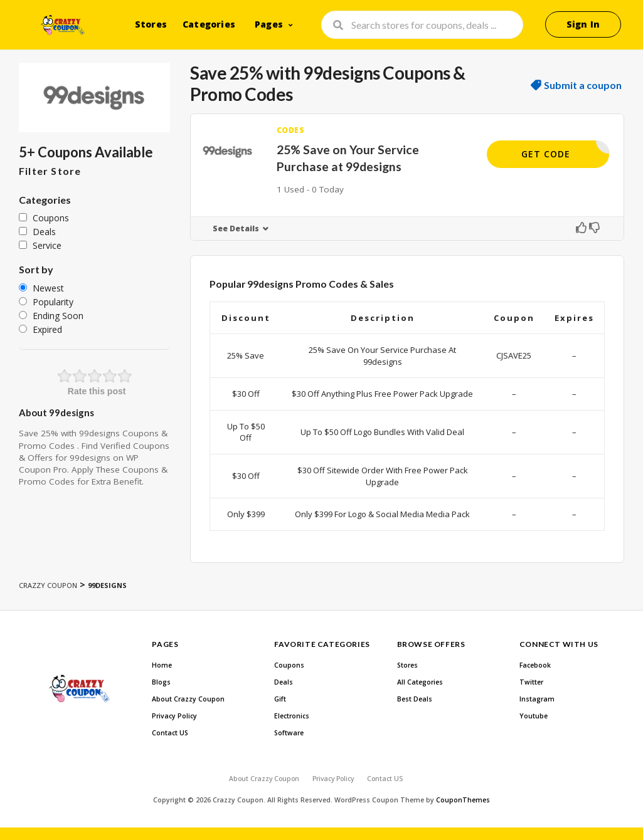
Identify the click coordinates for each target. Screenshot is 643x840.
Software (289, 733)
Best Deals (415, 699)
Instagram (537, 699)
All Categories (420, 682)
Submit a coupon (583, 85)
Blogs (161, 682)
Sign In (583, 24)
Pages (269, 24)
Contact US (170, 733)
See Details (236, 228)
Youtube (534, 716)
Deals (284, 682)
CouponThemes (463, 800)
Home (162, 665)
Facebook (535, 665)
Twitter (531, 682)
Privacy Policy (174, 716)
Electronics (292, 716)
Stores (151, 24)
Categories (209, 24)
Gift (280, 699)
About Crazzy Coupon (188, 699)
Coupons (289, 665)
